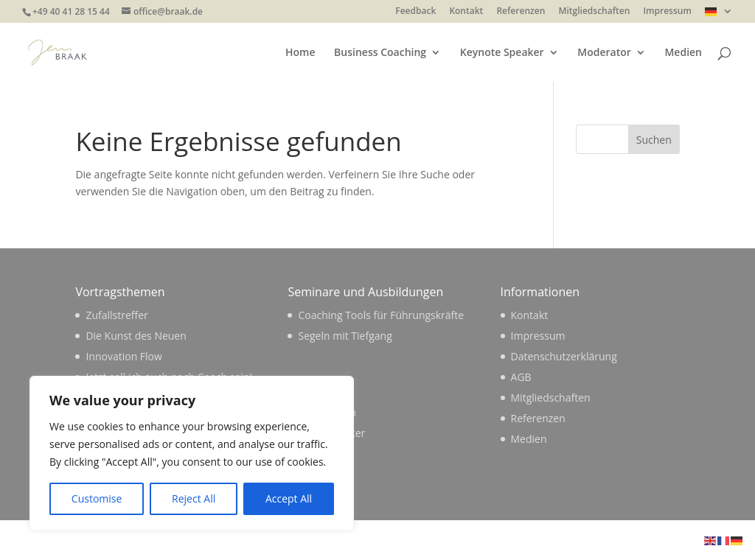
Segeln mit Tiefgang (345, 336)
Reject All (194, 498)
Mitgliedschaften (594, 12)
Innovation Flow (123, 356)
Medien (683, 53)
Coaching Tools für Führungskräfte (381, 315)
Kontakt (466, 12)
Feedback (415, 12)
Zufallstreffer (116, 315)
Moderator (604, 53)
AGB (521, 377)
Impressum (667, 12)
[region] (192, 453)
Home (300, 53)
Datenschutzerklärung (564, 356)
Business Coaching (380, 53)
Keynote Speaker (502, 53)
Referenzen (521, 12)
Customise (97, 498)
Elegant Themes (178, 540)
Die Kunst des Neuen (136, 336)
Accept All (289, 498)
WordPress (317, 540)
